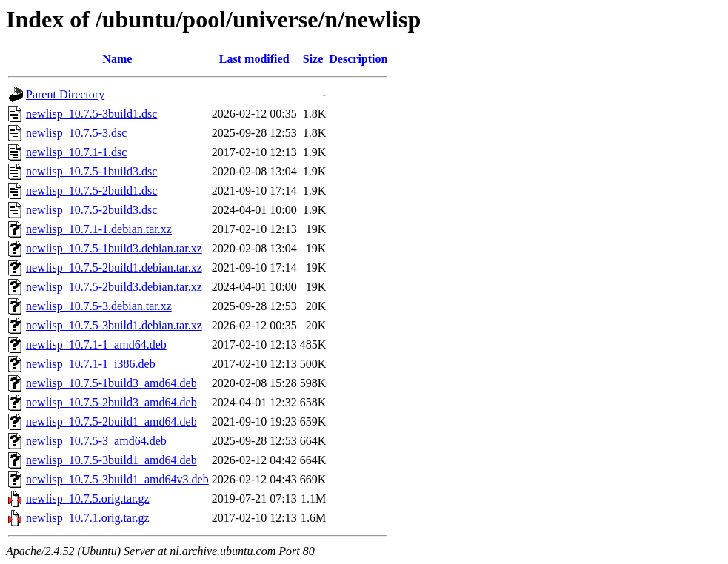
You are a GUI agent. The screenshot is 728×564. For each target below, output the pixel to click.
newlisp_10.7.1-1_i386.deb (91, 364)
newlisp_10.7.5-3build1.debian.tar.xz (114, 325)
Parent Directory (65, 94)
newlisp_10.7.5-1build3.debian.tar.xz (114, 248)
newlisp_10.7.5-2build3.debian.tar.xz (114, 287)
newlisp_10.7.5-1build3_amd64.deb (111, 383)
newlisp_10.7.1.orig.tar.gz (88, 518)
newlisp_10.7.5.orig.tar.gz (88, 498)
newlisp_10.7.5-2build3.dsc (91, 210)
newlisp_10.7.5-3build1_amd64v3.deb (117, 479)
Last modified (254, 59)
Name (117, 59)
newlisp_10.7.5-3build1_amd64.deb (111, 460)
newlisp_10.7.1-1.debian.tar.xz (99, 229)
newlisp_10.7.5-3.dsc (76, 133)
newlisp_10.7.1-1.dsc (76, 152)
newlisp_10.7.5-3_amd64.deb (96, 441)
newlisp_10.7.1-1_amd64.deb (96, 345)
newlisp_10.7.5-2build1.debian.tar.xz (114, 268)
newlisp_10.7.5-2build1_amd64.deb (111, 422)
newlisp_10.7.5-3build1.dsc (91, 114)
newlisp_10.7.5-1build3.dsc (91, 171)
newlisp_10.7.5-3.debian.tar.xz (99, 306)
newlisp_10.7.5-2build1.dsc (91, 191)
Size (313, 59)
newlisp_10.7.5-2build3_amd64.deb (111, 402)
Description (358, 59)
